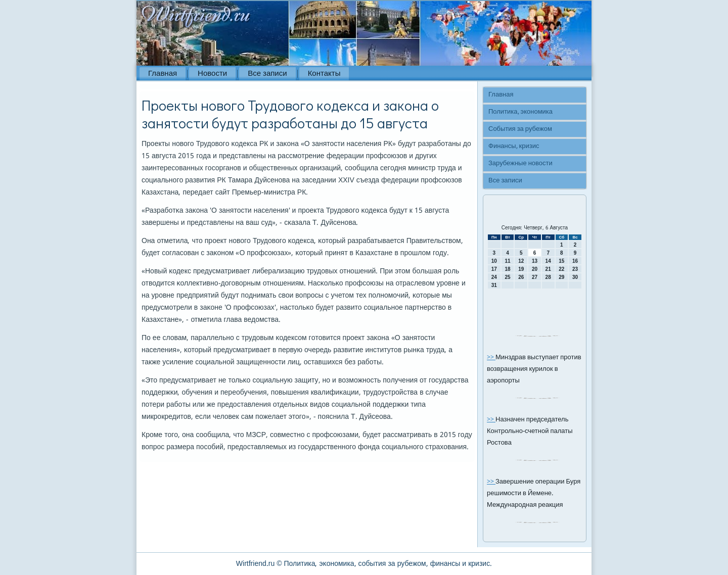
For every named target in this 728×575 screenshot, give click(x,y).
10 (494, 261)
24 (494, 277)
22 (561, 269)
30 (575, 277)
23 (575, 269)
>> (491, 357)
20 (535, 269)
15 (561, 261)
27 (535, 277)
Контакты (324, 74)
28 (548, 277)
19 (521, 269)
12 (521, 261)
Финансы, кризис (514, 146)
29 (561, 277)
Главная (163, 74)
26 (521, 277)
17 (494, 269)
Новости (212, 74)
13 (535, 261)
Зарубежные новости (520, 163)
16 (575, 261)
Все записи (267, 74)
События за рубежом (520, 129)
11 (507, 261)
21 (548, 269)
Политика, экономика (520, 112)
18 (507, 269)
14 (548, 261)
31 (494, 285)
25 (507, 277)
